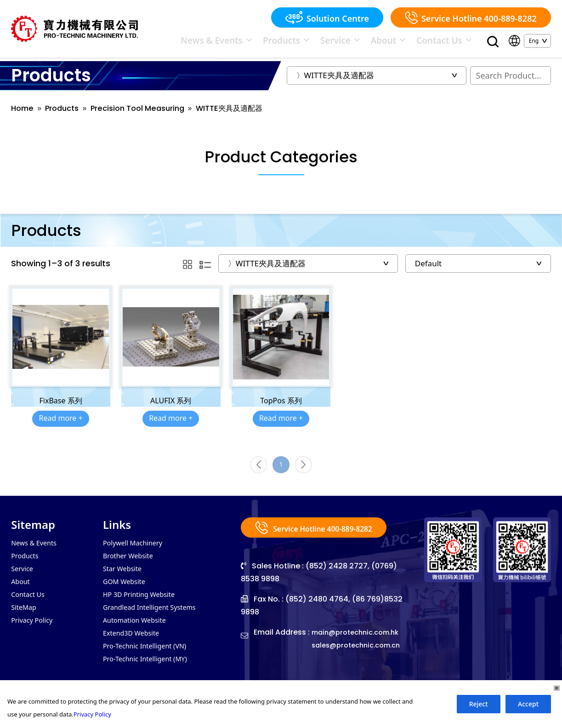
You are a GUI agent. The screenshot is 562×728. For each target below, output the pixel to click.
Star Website (125, 579)
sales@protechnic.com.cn (360, 654)
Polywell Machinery (136, 552)
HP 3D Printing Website (143, 607)
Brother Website (131, 566)
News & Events (286, 43)
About (412, 43)
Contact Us (453, 43)
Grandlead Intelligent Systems (155, 621)
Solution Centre (327, 17)
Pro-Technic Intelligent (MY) (150, 676)
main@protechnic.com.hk (360, 641)
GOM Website (127, 593)
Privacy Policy (34, 635)
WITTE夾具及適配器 (247, 113)
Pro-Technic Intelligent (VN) (150, 662)
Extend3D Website (134, 648)
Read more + (60, 424)
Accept (528, 704)
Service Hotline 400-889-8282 (471, 17)
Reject (479, 704)
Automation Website (138, 635)
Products (336, 43)
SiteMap (25, 621)
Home (23, 113)
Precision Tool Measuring (148, 113)
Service (376, 43)
